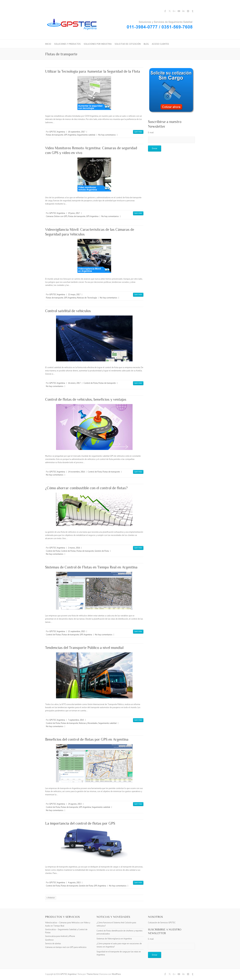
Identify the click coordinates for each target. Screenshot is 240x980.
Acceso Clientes (160, 44)
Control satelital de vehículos (68, 311)
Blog (146, 44)
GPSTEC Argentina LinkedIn (183, 12)
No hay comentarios (107, 135)
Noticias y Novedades (88, 723)
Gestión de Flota (102, 551)
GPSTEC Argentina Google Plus (174, 12)
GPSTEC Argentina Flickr (188, 12)
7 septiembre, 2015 (76, 720)
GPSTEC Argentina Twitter (170, 12)
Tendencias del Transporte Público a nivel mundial (84, 648)
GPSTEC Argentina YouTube (179, 12)
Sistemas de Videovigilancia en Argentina (114, 939)
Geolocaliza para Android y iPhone (60, 936)
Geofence (49, 940)
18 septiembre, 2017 (77, 132)
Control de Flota (91, 383)
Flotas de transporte (55, 135)
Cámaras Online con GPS (57, 216)
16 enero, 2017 (74, 383)
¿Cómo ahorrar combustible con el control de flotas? (86, 488)
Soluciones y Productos (67, 44)
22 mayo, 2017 (74, 294)
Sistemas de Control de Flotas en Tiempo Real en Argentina (91, 567)
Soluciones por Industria (98, 44)
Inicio (48, 44)
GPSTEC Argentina (57, 132)
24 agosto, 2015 (75, 804)
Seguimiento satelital (86, 135)
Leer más (138, 132)
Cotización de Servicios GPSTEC (162, 923)
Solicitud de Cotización (128, 44)
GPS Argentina (70, 135)
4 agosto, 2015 (74, 883)
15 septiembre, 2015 (77, 631)
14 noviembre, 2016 (76, 472)
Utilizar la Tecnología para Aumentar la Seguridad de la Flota (93, 71)
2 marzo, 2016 (74, 548)
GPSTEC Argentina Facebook (165, 12)
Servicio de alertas (53, 944)
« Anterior (51, 898)
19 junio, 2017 (74, 213)
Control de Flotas (68, 551)
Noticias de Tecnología (87, 298)
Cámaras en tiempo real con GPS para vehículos (66, 947)
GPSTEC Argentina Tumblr (193, 12)
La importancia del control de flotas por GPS (80, 823)
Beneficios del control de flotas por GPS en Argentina (87, 739)
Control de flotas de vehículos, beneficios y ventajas (86, 399)
